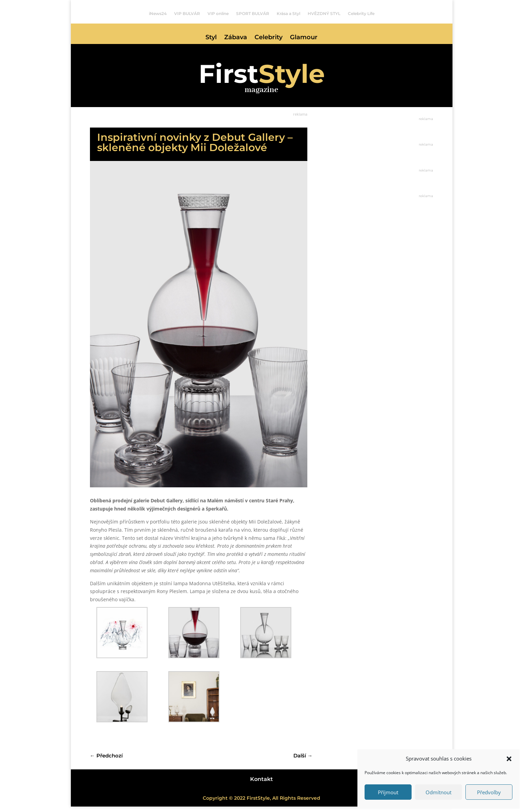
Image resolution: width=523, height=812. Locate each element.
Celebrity (268, 38)
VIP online (218, 14)
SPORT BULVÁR (253, 14)
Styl (211, 38)
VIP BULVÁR (187, 14)
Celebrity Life (361, 14)
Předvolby (489, 792)
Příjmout (388, 792)
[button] (509, 759)
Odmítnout (439, 792)
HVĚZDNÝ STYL (324, 14)
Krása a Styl (288, 14)
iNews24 (158, 14)
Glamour (304, 38)
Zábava (236, 38)
